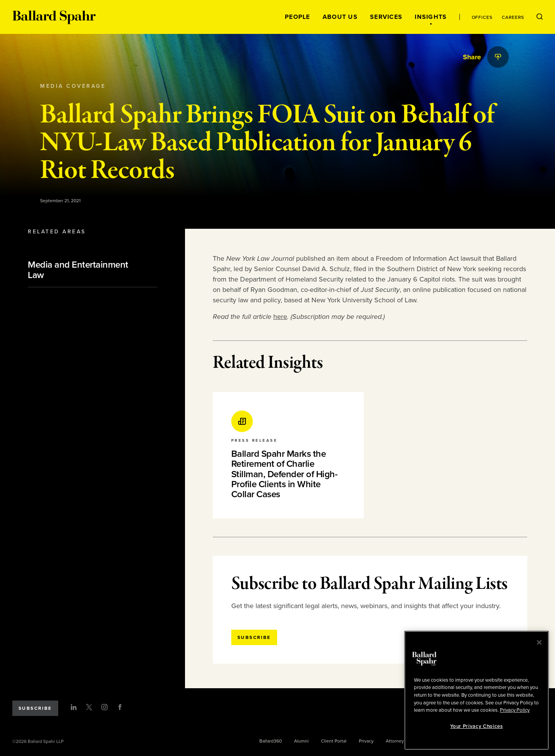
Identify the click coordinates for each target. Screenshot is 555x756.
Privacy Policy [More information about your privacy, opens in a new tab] (515, 710)
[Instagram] (104, 707)
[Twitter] (89, 707)
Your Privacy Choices (476, 726)
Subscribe (35, 708)
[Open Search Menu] (540, 17)
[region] (477, 690)
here (280, 317)
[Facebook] (120, 707)
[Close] (539, 642)
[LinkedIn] (74, 707)
